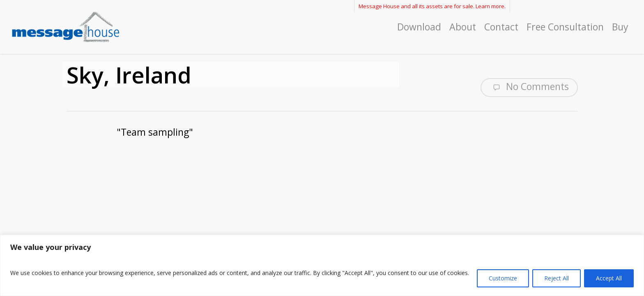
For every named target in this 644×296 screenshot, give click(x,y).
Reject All (557, 278)
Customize (503, 278)
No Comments (529, 87)
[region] (322, 265)
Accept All (609, 278)
